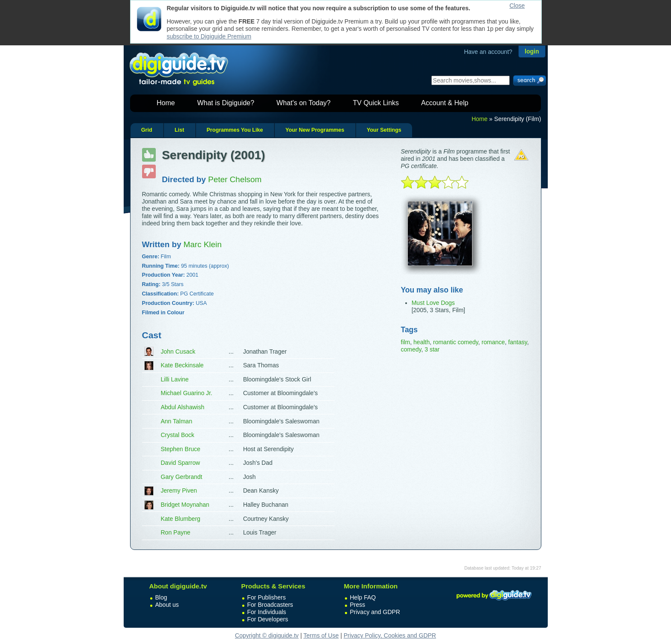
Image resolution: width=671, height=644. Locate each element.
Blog (161, 597)
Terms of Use (321, 635)
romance (493, 342)
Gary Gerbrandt (182, 477)
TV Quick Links (376, 103)
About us (167, 605)
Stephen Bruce (181, 449)
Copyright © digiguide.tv (267, 635)
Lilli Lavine (175, 379)
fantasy (518, 342)
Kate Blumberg (181, 519)
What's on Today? (303, 103)
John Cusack (178, 352)
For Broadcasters (270, 605)
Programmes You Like (235, 130)
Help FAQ (363, 597)
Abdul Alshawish (183, 407)
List (179, 130)
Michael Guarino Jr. (187, 393)
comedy (411, 349)
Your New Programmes (315, 130)
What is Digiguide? (226, 103)
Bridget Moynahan (185, 505)
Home (166, 103)
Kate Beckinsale (182, 365)
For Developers (268, 619)
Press (358, 605)
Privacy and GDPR (375, 612)
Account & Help (445, 103)
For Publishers (267, 597)
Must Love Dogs (433, 303)
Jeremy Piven (179, 490)
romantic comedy (456, 342)
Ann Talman (177, 421)
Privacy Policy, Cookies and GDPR (390, 635)
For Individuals (267, 612)
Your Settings (384, 130)
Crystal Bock (178, 435)
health (422, 342)
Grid (147, 130)
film (406, 342)
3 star (432, 349)
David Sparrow (181, 463)
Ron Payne (176, 532)
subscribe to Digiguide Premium (209, 36)
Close (517, 6)
